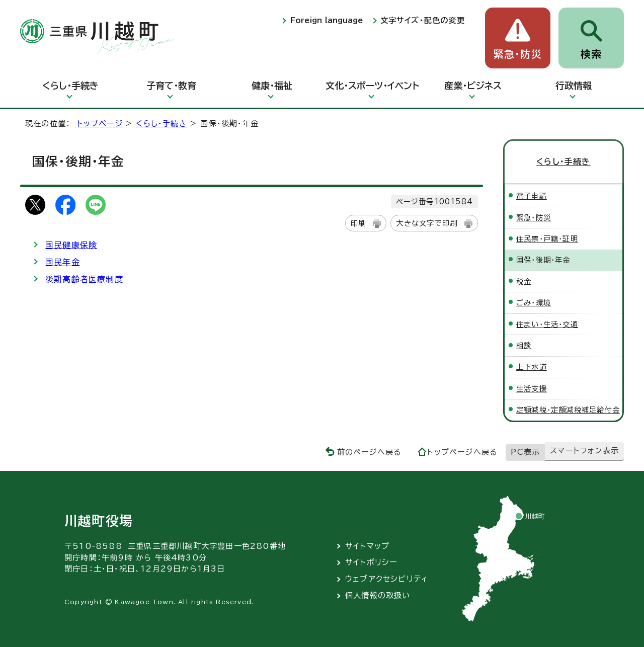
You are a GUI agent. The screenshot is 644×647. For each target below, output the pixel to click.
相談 (524, 345)
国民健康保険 (71, 245)
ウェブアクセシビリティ (387, 579)
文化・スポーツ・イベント (372, 86)
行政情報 (574, 86)
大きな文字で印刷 (427, 223)
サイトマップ (367, 546)
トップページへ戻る (462, 452)
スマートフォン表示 (584, 451)
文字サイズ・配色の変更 (423, 20)
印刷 (358, 223)
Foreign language (327, 20)
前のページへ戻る (370, 452)
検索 (591, 54)
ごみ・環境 (534, 303)
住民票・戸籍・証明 (547, 239)
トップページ (100, 124)
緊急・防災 (518, 54)
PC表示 (525, 452)
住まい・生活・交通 (547, 324)
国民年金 (63, 262)
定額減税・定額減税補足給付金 (568, 410)
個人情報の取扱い (378, 595)
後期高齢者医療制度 (84, 279)
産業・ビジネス (473, 86)
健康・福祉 (272, 86)
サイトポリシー (371, 562)
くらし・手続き (70, 86)
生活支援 (532, 389)
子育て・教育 (171, 86)
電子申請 (532, 196)
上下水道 (532, 367)
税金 (524, 281)
